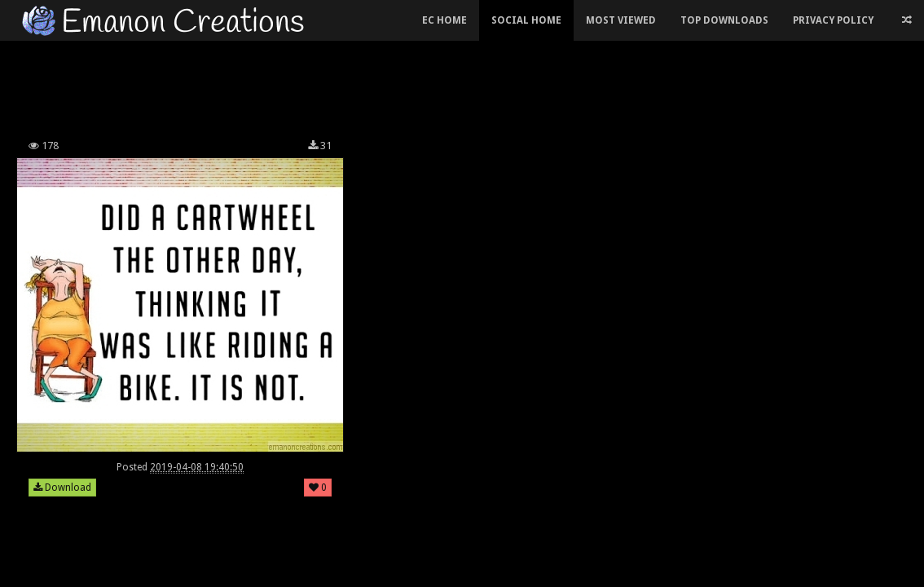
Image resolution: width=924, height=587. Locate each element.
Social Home (526, 20)
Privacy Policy (833, 20)
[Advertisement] (340, 85)
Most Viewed (621, 20)
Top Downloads (724, 20)
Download (62, 488)
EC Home (444, 20)
